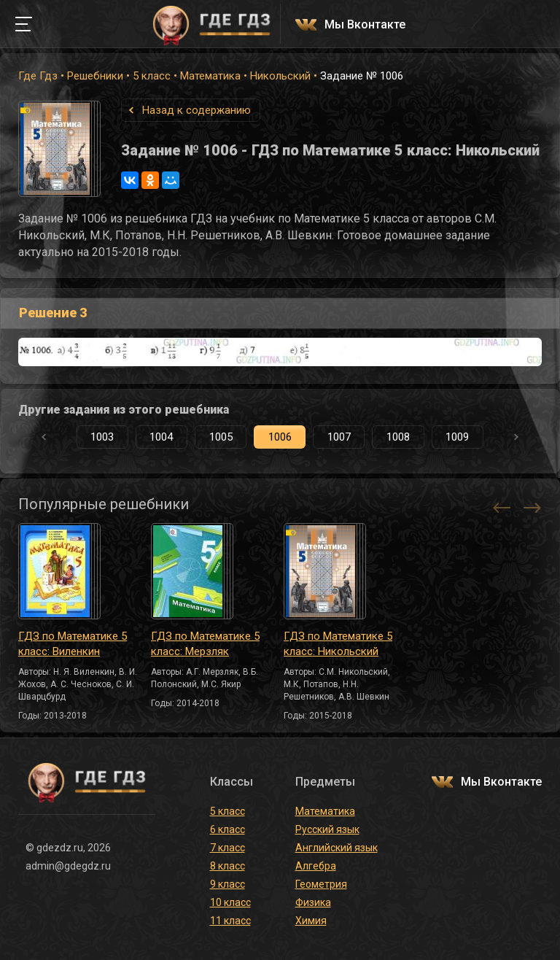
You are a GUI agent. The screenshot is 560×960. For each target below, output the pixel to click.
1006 (280, 437)
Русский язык (327, 829)
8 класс (227, 866)
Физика (313, 902)
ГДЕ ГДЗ (211, 24)
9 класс (227, 884)
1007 (339, 437)
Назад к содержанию (197, 110)
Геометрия (321, 884)
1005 (221, 437)
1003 (102, 437)
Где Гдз (38, 76)
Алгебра (316, 866)
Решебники (95, 76)
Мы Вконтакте (365, 25)
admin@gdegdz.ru (68, 866)
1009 (457, 437)
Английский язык (337, 848)
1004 (161, 437)
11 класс (230, 921)
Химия (311, 921)
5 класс (152, 76)
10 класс (230, 902)
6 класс (227, 829)
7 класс (227, 848)
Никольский (280, 76)
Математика (210, 76)
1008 (398, 437)
